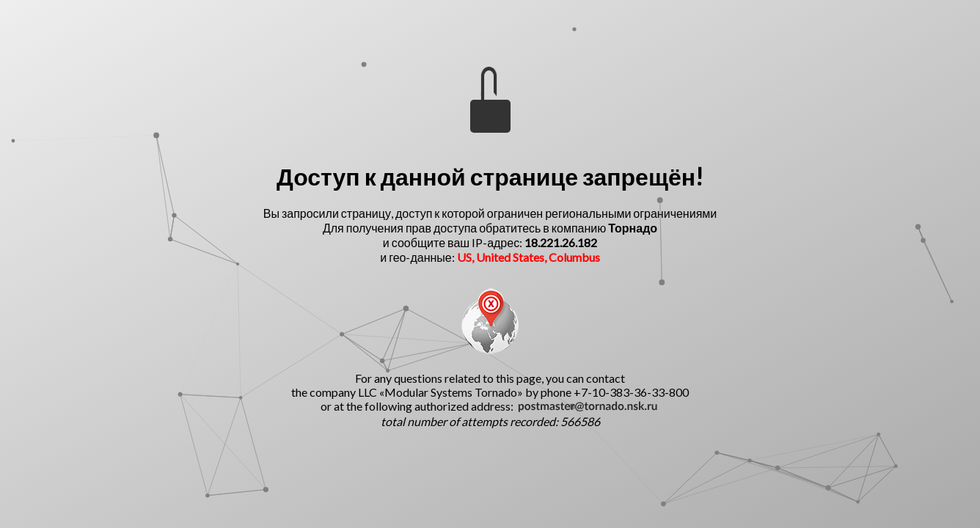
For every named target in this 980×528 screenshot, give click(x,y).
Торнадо (633, 228)
